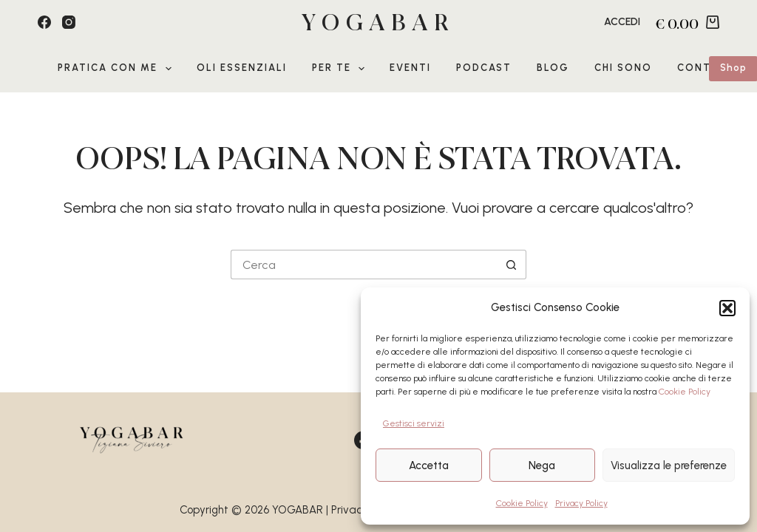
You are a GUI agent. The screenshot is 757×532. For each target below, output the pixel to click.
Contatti (707, 68)
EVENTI (410, 68)
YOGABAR (378, 23)
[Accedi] (622, 22)
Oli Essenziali (242, 68)
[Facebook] (44, 22)
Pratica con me (118, 69)
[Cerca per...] (364, 265)
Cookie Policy (685, 392)
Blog (553, 68)
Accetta (429, 465)
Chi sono (623, 68)
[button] (727, 308)
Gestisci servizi (414, 423)
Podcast (484, 68)
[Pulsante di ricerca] (512, 265)
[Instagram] (69, 22)
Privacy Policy (581, 503)
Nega (542, 465)
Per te (342, 69)
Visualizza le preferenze (669, 465)
